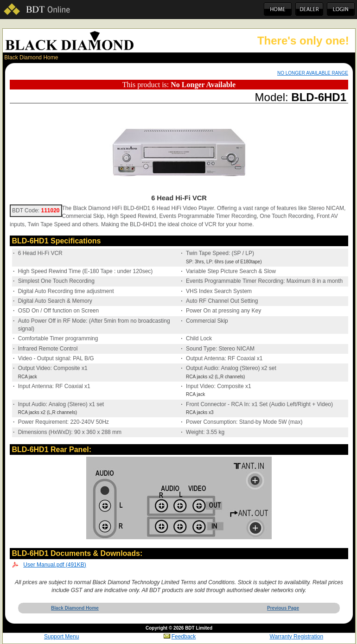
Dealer (309, 9)
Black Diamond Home (31, 57)
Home (278, 9)
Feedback (180, 637)
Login (341, 9)
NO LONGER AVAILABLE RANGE (313, 73)
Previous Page (283, 608)
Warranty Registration (297, 637)
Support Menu (61, 637)
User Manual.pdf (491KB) (54, 565)
